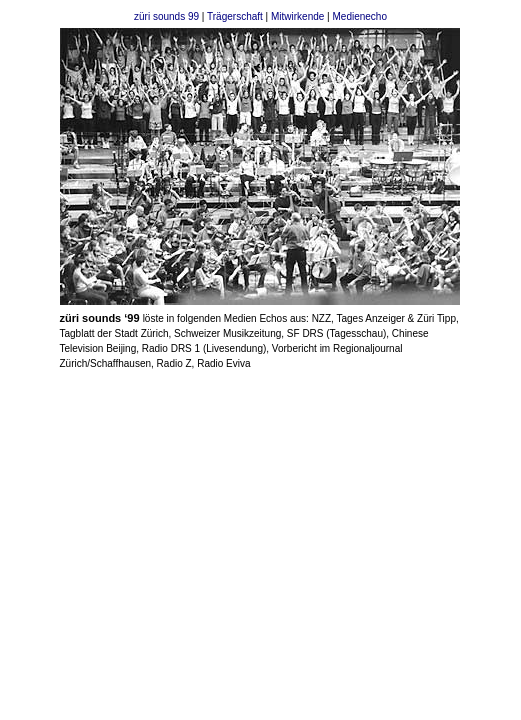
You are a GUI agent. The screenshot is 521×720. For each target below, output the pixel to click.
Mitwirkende (297, 16)
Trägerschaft (236, 16)
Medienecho (360, 16)
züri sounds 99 (166, 16)
